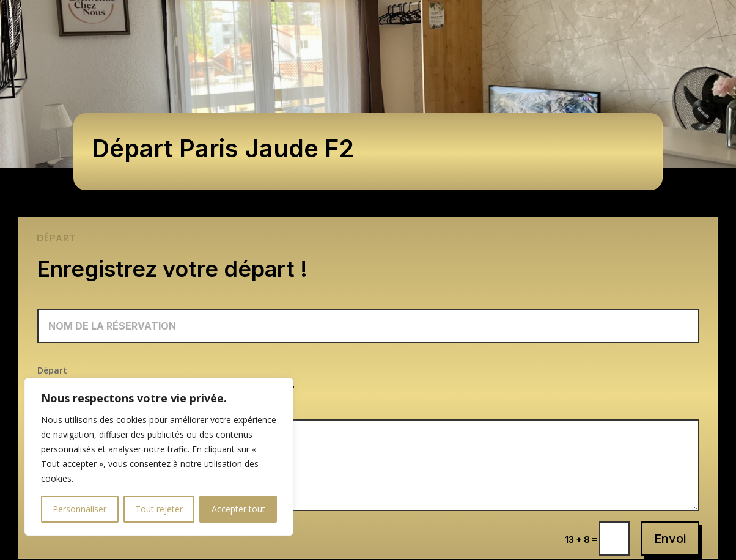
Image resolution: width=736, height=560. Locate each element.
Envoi (670, 539)
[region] (159, 457)
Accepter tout (238, 509)
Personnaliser (79, 509)
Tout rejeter (159, 509)
